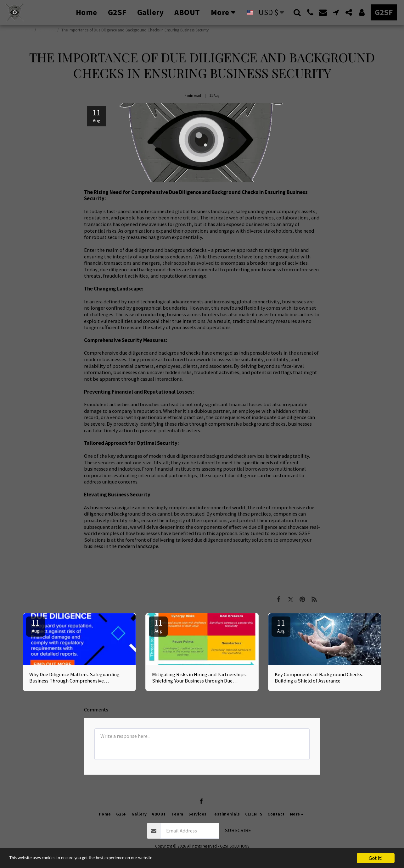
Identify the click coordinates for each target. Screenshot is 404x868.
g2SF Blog (47, 30)
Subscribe (238, 830)
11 (36, 626)
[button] (297, 12)
